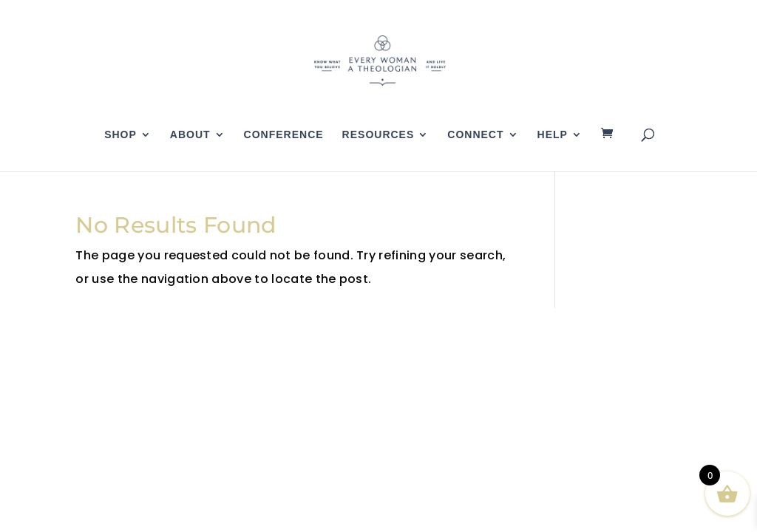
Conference (284, 135)
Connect (475, 135)
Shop (120, 135)
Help (553, 135)
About (190, 135)
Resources (378, 135)
